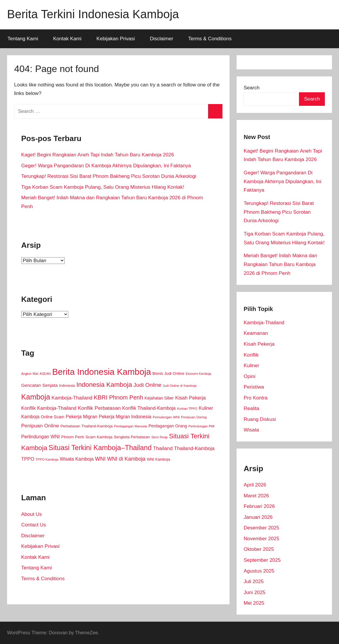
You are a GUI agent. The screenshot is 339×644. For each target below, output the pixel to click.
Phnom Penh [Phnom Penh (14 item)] (73, 437)
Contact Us (34, 525)
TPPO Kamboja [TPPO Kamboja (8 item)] (47, 459)
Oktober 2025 (259, 549)
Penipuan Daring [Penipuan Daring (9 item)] (194, 417)
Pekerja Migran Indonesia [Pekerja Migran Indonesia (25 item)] (125, 417)
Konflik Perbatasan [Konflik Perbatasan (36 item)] (99, 408)
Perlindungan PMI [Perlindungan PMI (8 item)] (201, 426)
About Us (31, 514)
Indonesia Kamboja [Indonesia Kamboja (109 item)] (104, 385)
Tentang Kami (23, 39)
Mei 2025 (254, 603)
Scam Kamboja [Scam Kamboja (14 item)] (99, 437)
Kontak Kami (67, 39)
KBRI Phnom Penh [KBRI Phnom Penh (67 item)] (118, 397)
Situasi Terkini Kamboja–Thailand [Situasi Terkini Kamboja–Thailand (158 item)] (100, 448)
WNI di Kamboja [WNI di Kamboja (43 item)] (126, 459)
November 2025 (261, 539)
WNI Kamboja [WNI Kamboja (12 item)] (158, 459)
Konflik (251, 355)
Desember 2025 (261, 528)
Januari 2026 (258, 517)
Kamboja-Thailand (264, 323)
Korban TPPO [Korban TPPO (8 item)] (187, 409)
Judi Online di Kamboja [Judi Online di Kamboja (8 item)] (180, 386)
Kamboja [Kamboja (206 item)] (36, 397)
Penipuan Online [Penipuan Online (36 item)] (40, 426)
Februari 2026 (259, 506)
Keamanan (256, 333)
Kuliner (251, 366)
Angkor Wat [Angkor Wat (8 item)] (30, 374)
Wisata (251, 430)
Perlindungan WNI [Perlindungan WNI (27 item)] (40, 436)
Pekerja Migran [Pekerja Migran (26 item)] (81, 417)
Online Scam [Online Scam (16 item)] (53, 417)
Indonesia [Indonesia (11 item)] (67, 386)
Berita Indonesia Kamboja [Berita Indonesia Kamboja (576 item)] (102, 372)
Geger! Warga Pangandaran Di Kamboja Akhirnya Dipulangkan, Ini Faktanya (106, 166)
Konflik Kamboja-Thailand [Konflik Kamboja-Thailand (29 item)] (49, 408)
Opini (250, 376)
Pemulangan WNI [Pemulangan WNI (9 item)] (166, 417)
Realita (251, 408)
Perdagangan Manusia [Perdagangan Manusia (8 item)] (130, 426)
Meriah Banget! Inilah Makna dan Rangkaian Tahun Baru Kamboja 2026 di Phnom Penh (280, 264)
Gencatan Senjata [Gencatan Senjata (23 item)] (39, 385)
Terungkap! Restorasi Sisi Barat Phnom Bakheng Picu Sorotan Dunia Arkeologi (109, 176)
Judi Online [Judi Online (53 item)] (147, 385)
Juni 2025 (255, 592)
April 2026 (255, 485)
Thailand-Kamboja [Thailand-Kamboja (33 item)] (194, 448)
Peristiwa (254, 387)
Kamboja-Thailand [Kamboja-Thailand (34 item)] (72, 398)
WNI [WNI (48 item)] (100, 459)
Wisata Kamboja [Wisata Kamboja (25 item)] (77, 459)
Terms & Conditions (210, 39)
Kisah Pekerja (259, 344)
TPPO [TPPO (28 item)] (28, 459)
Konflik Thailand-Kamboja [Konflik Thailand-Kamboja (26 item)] (149, 408)
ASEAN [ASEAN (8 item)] (45, 374)
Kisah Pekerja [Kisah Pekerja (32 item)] (190, 398)
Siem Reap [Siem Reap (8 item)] (159, 437)
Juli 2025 (254, 582)
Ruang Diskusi (260, 419)
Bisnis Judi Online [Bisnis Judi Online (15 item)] (168, 373)
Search (252, 88)
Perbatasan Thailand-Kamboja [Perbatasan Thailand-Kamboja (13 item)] (86, 426)
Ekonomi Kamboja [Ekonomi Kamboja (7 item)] (198, 374)
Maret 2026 (256, 496)
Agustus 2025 (259, 571)
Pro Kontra (256, 398)
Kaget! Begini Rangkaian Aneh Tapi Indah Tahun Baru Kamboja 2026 (98, 155)
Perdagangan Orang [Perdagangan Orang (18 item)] (168, 426)
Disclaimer (161, 39)
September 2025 (262, 560)
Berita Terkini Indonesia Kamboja (93, 14)
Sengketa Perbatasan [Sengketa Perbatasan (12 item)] (132, 437)
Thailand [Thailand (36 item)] (163, 448)
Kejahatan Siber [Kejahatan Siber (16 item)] (159, 398)
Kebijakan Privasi (116, 39)
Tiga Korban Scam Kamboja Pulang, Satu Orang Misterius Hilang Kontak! (103, 187)
